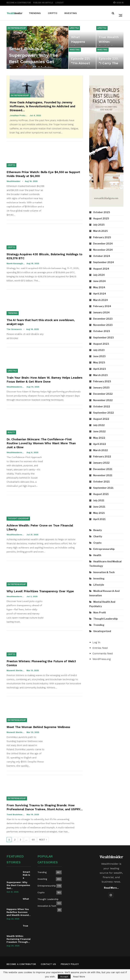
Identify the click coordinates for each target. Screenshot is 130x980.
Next (43, 840)
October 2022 (102, 406)
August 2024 (101, 269)
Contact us (48, 964)
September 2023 (103, 338)
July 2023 (99, 350)
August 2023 (101, 344)
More (87, 13)
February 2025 (102, 237)
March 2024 (101, 300)
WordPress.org (102, 659)
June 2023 (99, 356)
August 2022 (101, 419)
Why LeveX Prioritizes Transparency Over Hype (40, 591)
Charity (98, 536)
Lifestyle (74, 28)
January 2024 (101, 312)
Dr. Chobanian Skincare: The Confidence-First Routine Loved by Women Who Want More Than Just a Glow (41, 443)
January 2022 (101, 463)
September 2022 (103, 413)
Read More (79, 977)
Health (97, 555)
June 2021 (99, 507)
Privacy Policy (70, 964)
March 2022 (100, 450)
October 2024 (102, 256)
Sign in (118, 3)
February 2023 (102, 381)
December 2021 (103, 469)
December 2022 (103, 394)
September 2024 (104, 262)
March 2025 (100, 231)
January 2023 (101, 388)
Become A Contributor (19, 3)
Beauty (11, 432)
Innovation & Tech (104, 572)
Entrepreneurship (17, 28)
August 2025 (101, 218)
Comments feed (103, 653)
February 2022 (102, 456)
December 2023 (103, 319)
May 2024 (99, 287)
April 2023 (100, 369)
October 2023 (102, 331)
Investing (71, 13)
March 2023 (100, 375)
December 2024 (103, 244)
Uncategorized (102, 631)
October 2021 (101, 482)
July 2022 (99, 425)
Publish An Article (43, 3)
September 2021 (103, 488)
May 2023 (99, 362)
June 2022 (99, 431)
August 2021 (101, 494)
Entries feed (100, 648)
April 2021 (99, 519)
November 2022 (103, 400)
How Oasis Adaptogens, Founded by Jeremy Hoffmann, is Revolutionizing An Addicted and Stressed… (42, 106)
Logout (60, 3)
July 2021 (99, 500)
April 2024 (100, 294)
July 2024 (99, 275)
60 (33, 840)
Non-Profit (100, 612)
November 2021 (103, 475)
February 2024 (102, 306)
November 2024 (103, 250)
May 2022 (99, 438)
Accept (64, 977)
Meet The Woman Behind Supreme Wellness (38, 727)
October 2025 (102, 212)
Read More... (111, 888)
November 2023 (103, 325)
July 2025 (99, 225)
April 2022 (100, 444)
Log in (96, 642)
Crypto (53, 13)
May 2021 (99, 513)
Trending (35, 13)
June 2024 (99, 281)
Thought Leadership (18, 518)
